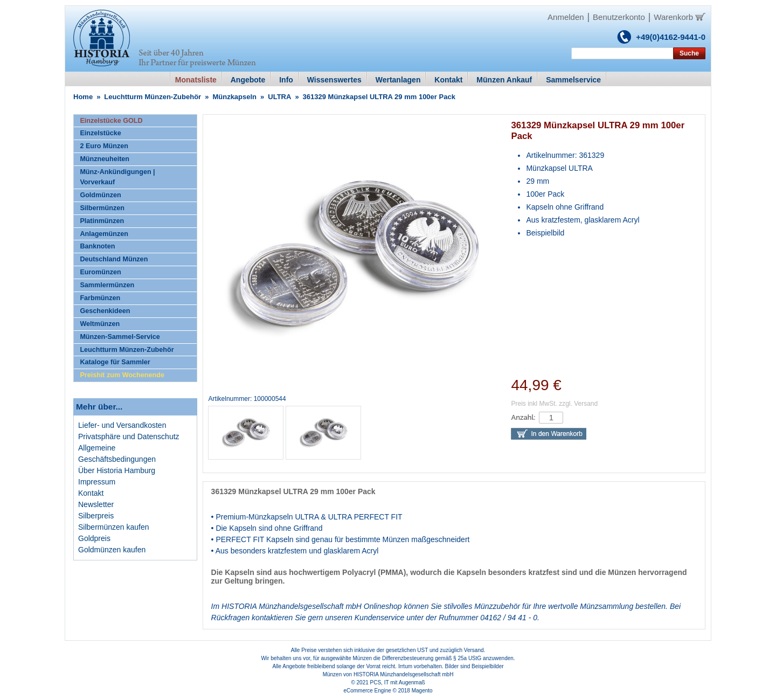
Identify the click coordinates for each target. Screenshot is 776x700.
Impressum (97, 482)
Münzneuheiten (105, 159)
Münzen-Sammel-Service (120, 337)
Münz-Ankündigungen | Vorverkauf (117, 177)
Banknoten (97, 246)
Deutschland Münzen (114, 259)
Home (83, 97)
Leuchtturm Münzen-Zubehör (153, 97)
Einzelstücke (100, 133)
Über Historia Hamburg (117, 470)
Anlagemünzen (104, 234)
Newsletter (96, 504)
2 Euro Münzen (104, 146)
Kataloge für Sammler (115, 362)
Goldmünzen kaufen (112, 550)
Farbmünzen (100, 298)
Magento (422, 691)
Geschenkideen (105, 311)
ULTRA (279, 97)
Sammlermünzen (107, 285)
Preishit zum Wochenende (122, 375)
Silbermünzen (102, 208)
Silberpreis (96, 516)
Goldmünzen (100, 195)
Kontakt (91, 493)
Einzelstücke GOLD (111, 121)
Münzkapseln (234, 97)
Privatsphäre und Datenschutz (129, 436)
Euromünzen (100, 272)
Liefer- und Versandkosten (122, 425)
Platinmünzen (102, 221)
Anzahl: (523, 417)
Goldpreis (94, 538)
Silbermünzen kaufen (114, 527)
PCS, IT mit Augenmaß (398, 682)
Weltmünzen (100, 324)
